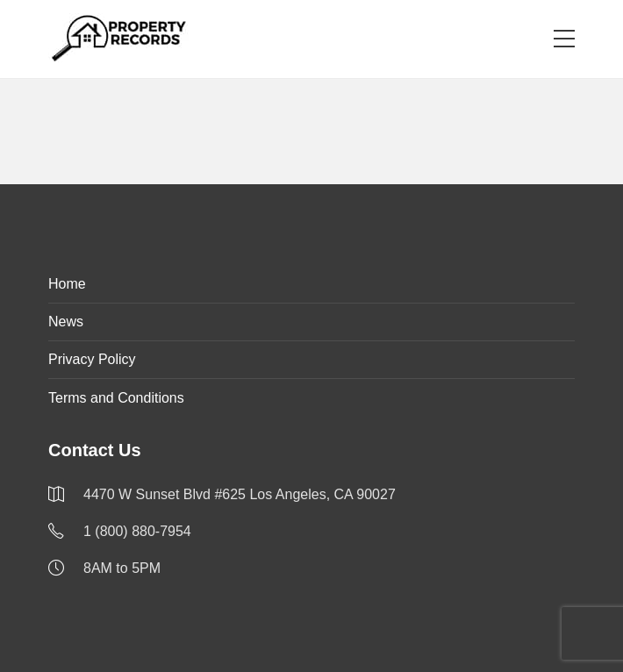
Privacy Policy (92, 359)
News (66, 322)
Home (67, 284)
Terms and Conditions (116, 398)
